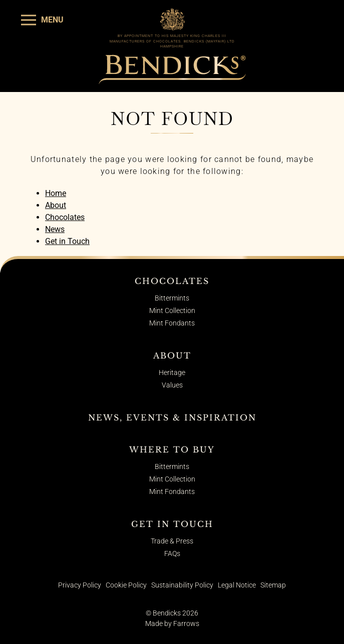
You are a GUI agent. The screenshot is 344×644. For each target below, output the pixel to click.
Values (172, 385)
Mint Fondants (172, 323)
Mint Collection (172, 310)
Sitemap (273, 585)
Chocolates (65, 217)
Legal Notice (237, 585)
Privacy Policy (80, 585)
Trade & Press (172, 541)
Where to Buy (172, 449)
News (55, 229)
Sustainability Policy (182, 585)
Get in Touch (67, 241)
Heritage (172, 372)
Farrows (186, 623)
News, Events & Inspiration (172, 417)
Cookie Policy (126, 585)
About (56, 205)
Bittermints (172, 298)
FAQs (172, 553)
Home (56, 193)
